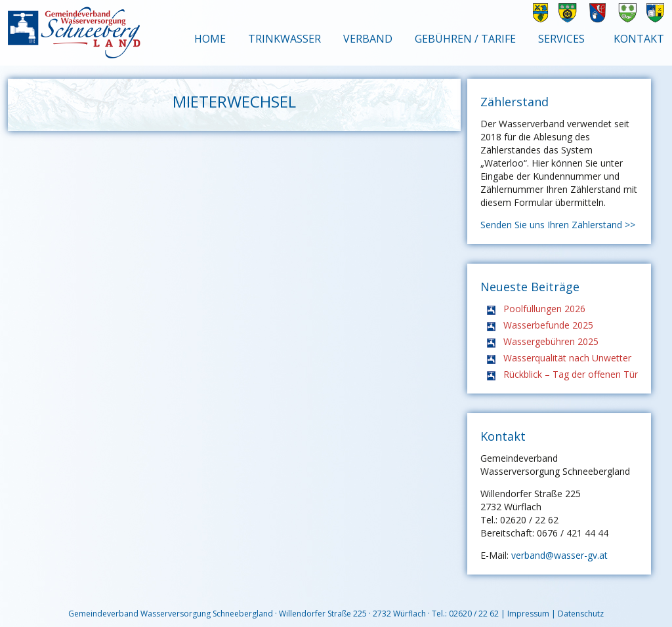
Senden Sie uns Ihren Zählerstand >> (558, 225)
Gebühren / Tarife (465, 39)
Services (561, 39)
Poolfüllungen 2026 (544, 309)
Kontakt (639, 39)
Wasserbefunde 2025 (548, 325)
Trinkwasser (284, 39)
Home (210, 39)
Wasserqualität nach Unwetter (567, 358)
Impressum (528, 614)
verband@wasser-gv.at (559, 555)
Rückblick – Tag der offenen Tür (571, 374)
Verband (368, 39)
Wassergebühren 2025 (551, 341)
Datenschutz (581, 614)
